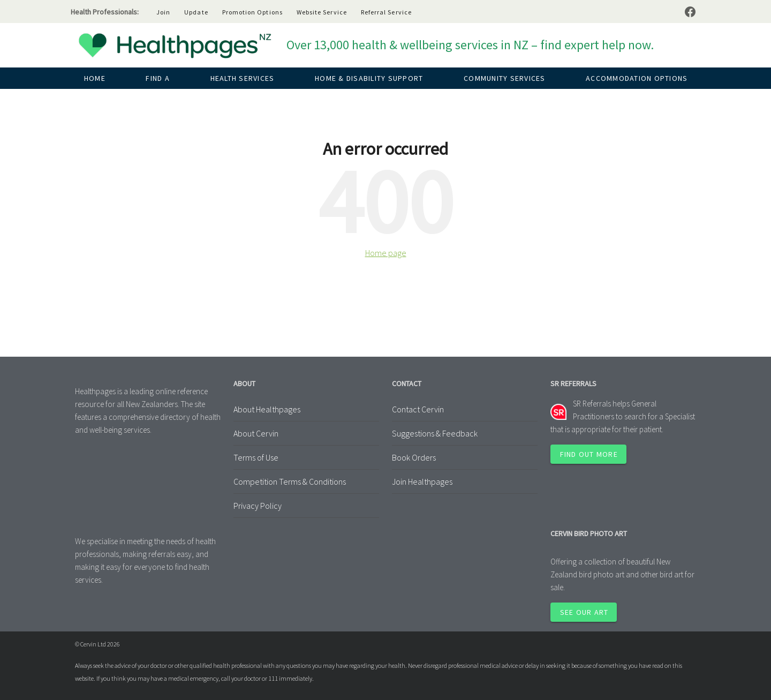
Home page (386, 253)
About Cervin (256, 433)
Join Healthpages (422, 481)
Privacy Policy (258, 506)
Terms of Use (256, 457)
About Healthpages (267, 409)
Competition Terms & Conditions (290, 481)
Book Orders (414, 457)
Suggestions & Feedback (435, 433)
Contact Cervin (418, 409)
